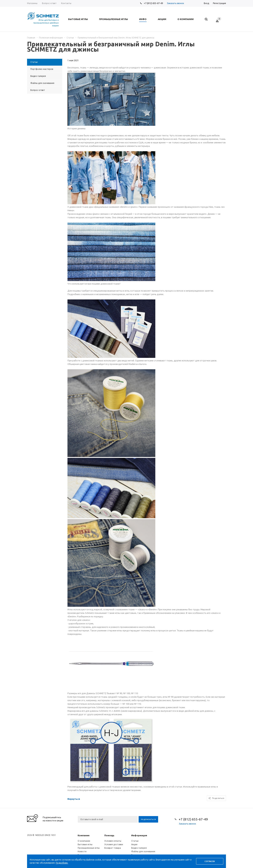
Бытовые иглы (85, 844)
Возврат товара (113, 848)
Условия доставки (114, 844)
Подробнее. (62, 863)
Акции (134, 844)
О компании (84, 841)
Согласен (210, 861)
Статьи (135, 841)
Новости (82, 851)
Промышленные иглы (89, 848)
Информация (139, 835)
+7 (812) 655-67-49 (153, 3)
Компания (84, 835)
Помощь (109, 835)
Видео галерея (139, 848)
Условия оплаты (113, 841)
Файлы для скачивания (143, 851)
